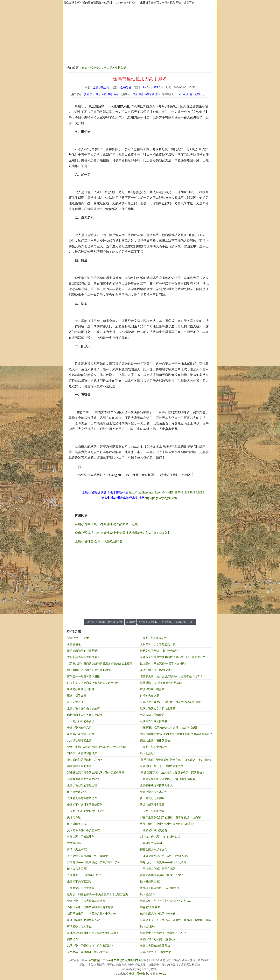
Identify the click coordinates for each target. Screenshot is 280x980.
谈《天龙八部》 (77, 702)
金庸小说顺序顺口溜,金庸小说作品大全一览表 (106, 524)
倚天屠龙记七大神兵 (152, 798)
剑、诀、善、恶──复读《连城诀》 (161, 837)
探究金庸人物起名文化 (154, 849)
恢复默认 (199, 94)
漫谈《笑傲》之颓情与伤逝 (83, 920)
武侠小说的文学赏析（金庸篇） (159, 708)
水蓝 (104, 94)
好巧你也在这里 (150, 696)
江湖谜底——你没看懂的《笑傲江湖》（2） (94, 862)
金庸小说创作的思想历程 (82, 785)
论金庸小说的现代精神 (81, 689)
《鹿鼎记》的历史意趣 (154, 830)
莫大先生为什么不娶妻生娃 (83, 830)
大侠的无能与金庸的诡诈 (82, 798)
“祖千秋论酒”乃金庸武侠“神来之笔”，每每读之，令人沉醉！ (176, 760)
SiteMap (161, 974)
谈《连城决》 (148, 926)
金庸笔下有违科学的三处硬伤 (85, 805)
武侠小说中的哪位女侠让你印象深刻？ (90, 946)
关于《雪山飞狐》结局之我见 (158, 869)
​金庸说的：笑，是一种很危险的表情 (162, 766)
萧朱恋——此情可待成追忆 (83, 676)
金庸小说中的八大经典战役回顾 (86, 901)
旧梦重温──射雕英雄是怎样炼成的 (161, 683)
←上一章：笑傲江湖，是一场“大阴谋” (104, 622)
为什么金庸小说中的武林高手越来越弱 (90, 907)
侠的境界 (73, 939)
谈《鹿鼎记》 (148, 753)
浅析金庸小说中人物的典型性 (85, 715)
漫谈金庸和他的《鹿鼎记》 (83, 651)
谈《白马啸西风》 (78, 869)
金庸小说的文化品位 (79, 728)
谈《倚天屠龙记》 (78, 792)
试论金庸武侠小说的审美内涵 (158, 914)
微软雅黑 (149, 94)
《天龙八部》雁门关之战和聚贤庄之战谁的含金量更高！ (101, 664)
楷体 (158, 94)
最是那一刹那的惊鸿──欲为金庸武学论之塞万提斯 (98, 894)
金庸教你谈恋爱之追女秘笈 (83, 779)
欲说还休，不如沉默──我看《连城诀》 (164, 664)
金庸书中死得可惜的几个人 (156, 785)
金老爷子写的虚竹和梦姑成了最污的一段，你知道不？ (173, 657)
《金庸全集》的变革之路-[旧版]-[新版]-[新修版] (168, 779)
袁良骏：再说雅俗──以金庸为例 (160, 888)
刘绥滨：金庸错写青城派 (82, 753)
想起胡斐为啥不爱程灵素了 (83, 657)
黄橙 (87, 94)
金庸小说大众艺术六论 (154, 792)
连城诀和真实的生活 (79, 766)
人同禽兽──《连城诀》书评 (84, 875)
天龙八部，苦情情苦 (152, 715)
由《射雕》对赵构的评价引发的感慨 (89, 670)
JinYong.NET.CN (126, 3)
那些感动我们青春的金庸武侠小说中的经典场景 (96, 772)
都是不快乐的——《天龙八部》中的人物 (92, 914)
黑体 (141, 94)
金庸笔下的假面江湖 (79, 881)
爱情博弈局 (74, 843)
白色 (116, 94)
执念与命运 (74, 817)
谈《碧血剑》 (148, 894)
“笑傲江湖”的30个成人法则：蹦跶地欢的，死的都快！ (172, 772)
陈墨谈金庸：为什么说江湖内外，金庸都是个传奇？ (171, 676)
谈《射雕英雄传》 (78, 824)
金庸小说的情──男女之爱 (156, 952)
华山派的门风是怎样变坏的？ (85, 760)
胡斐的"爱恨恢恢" (150, 907)
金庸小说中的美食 (78, 638)
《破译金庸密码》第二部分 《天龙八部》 (165, 856)
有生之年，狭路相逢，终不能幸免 (87, 856)
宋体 (135, 94)
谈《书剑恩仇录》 (151, 881)
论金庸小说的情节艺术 (81, 734)
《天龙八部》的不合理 (81, 721)
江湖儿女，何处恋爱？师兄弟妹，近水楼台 (93, 683)
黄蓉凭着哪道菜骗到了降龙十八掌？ (162, 875)
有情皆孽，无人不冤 (79, 926)
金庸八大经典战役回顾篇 (155, 946)
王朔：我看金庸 (77, 696)
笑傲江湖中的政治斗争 (81, 837)
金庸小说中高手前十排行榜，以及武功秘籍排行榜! (170, 702)
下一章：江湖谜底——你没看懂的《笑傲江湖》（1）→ (167, 622)
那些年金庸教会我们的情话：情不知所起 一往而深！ (172, 817)
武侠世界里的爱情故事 (154, 721)
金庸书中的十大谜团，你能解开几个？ (163, 933)
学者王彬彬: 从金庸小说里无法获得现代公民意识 (96, 747)
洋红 (93, 94)
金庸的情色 (74, 644)
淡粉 (98, 94)
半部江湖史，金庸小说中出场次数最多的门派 (167, 824)
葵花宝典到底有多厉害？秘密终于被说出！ (93, 933)
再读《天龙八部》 (78, 849)
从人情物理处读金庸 (79, 740)
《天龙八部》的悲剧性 (154, 638)
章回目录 (131, 622)
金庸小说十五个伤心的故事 (83, 708)
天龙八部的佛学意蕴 (152, 805)
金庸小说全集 (90, 68)
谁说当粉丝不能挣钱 (152, 689)
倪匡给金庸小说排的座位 (155, 740)
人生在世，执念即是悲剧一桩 (158, 644)
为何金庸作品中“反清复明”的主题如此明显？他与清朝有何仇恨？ (176, 735)
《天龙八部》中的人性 (154, 747)
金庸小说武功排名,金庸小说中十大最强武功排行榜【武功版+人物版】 (123, 533)
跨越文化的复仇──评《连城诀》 (160, 651)
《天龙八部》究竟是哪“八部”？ (86, 811)
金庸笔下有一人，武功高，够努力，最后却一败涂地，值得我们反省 (175, 921)
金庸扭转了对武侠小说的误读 (158, 939)
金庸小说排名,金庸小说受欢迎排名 (99, 541)
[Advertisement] (140, 37)
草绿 (110, 94)
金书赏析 (120, 68)
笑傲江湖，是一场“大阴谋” (156, 670)
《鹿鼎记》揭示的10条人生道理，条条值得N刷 (168, 728)
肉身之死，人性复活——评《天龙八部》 (164, 862)
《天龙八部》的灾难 (152, 811)
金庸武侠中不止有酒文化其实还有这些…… (166, 901)
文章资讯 (107, 68)
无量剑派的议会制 (151, 843)
